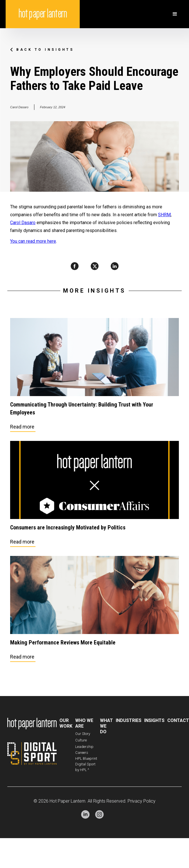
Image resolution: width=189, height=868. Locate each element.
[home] (43, 14)
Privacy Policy (142, 801)
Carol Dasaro (23, 223)
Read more (22, 427)
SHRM (164, 215)
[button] (175, 14)
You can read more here (33, 241)
